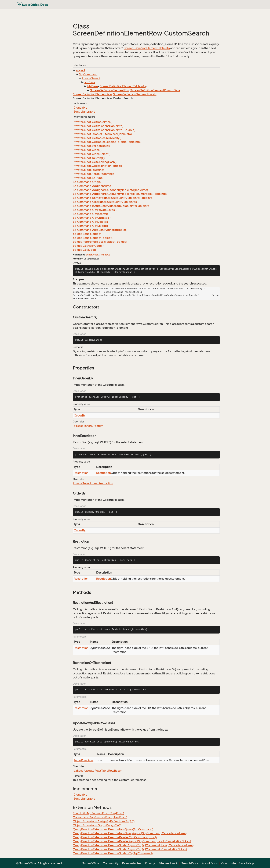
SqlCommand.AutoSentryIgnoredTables (100, 230)
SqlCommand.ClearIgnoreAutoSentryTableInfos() (106, 202)
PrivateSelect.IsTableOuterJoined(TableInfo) (102, 134)
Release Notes (132, 863)
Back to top (246, 863)
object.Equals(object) (87, 234)
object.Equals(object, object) (93, 238)
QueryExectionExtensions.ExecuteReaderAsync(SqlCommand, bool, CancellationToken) (132, 841)
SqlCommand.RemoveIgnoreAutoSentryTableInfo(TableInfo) (113, 198)
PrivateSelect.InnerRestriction (93, 483)
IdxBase (90, 82)
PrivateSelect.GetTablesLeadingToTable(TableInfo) (107, 142)
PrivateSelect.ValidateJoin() (91, 146)
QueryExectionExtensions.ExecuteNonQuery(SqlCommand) (113, 829)
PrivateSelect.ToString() (89, 158)
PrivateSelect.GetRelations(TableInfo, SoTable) (104, 130)
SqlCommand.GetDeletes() (91, 222)
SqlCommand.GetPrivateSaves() (95, 210)
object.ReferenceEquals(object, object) (100, 242)
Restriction (81, 473)
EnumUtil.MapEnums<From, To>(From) (98, 813)
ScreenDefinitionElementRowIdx (135, 94)
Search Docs (190, 863)
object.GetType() (84, 250)
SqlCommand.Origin (87, 182)
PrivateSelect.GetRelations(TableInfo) (98, 126)
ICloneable (80, 108)
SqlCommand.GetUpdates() (92, 218)
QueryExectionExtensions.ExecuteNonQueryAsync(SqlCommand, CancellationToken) (130, 833)
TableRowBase (84, 760)
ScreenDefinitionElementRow (110, 90)
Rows (107, 255)
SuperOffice (92, 255)
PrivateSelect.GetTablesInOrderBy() (97, 138)
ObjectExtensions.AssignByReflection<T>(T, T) (104, 821)
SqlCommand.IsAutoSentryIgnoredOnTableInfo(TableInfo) (112, 206)
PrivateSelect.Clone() (87, 150)
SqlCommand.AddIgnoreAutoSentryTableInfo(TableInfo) (110, 190)
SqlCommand (88, 74)
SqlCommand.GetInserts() (90, 214)
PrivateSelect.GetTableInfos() (93, 122)
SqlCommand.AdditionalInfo (92, 186)
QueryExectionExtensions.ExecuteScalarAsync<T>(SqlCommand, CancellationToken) (130, 849)
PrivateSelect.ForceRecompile (94, 174)
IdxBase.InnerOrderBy (88, 426)
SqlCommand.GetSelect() (90, 226)
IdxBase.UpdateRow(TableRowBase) (97, 771)
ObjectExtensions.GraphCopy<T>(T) (97, 825)
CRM (101, 255)
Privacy (150, 863)
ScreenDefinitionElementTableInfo (147, 48)
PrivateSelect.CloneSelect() (92, 154)
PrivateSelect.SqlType (88, 178)
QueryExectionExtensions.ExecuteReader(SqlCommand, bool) (115, 837)
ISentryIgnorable (84, 112)
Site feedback (168, 863)
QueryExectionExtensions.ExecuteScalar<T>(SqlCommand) (113, 853)
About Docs (210, 863)
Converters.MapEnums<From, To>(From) (100, 817)
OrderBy (80, 415)
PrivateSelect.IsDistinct (89, 170)
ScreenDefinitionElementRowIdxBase (155, 90)
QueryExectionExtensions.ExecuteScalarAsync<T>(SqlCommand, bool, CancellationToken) (134, 845)
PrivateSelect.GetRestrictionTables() (97, 166)
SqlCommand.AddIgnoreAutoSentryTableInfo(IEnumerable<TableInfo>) (121, 194)
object (81, 70)
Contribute (229, 863)
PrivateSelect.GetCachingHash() (95, 162)
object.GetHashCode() (88, 246)
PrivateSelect (91, 78)
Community (111, 863)
